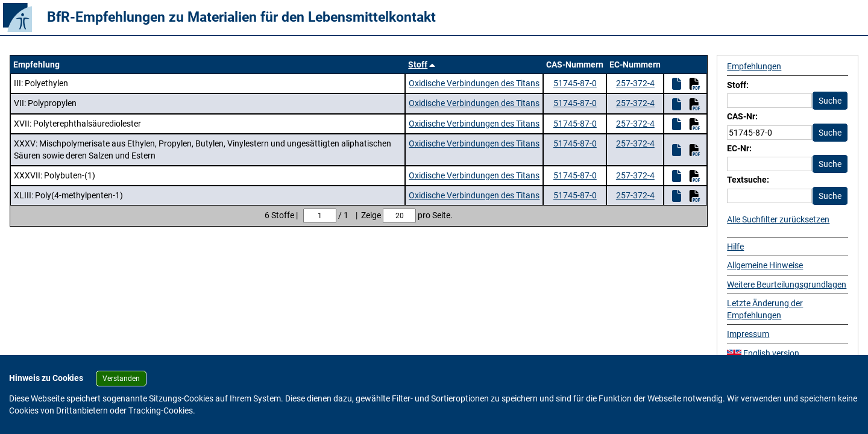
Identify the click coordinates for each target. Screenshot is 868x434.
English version (763, 353)
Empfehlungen (754, 66)
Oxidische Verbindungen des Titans (474, 83)
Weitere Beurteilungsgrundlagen (787, 285)
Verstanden (121, 379)
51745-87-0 (575, 83)
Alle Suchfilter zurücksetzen (778, 219)
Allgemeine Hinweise (765, 265)
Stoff (418, 64)
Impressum (748, 334)
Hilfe (735, 247)
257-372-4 (635, 83)
